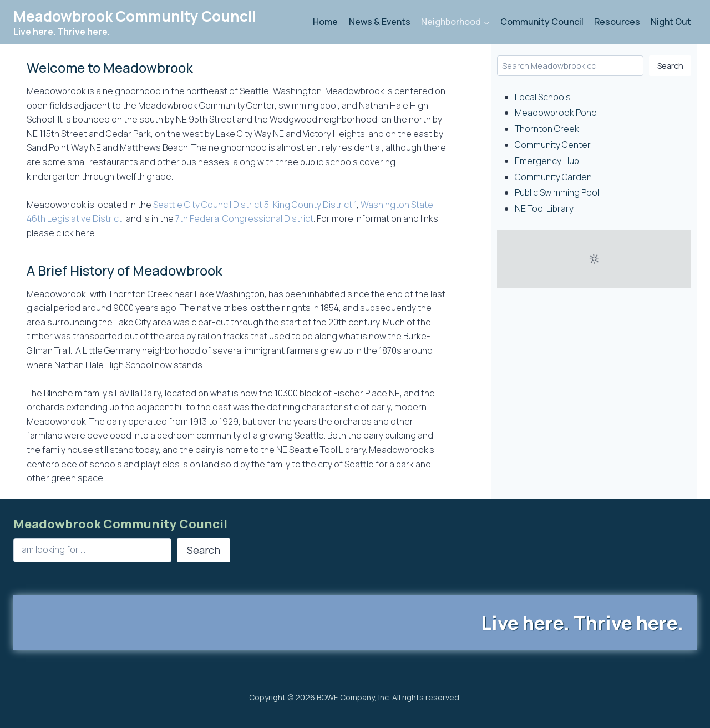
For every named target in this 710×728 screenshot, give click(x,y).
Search (670, 66)
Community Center (553, 145)
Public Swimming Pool (557, 192)
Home (325, 22)
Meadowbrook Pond (556, 113)
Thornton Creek (547, 129)
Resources (617, 22)
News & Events (380, 22)
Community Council (542, 22)
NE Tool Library (544, 208)
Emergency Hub (547, 161)
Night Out (671, 22)
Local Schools (543, 97)
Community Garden (553, 177)
